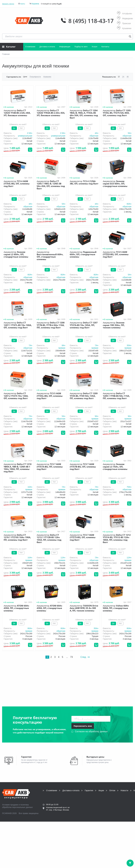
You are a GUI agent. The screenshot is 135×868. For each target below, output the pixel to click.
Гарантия (89, 790)
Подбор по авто (81, 47)
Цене (25, 77)
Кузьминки (124, 28)
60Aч (129, 204)
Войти (23, 4)
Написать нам (52, 824)
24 (123, 77)
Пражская (124, 23)
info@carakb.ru (59, 820)
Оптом (112, 790)
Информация (65, 47)
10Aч (30, 487)
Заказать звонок (8, 4)
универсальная (25, 136)
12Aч (63, 558)
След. (85, 657)
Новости (124, 790)
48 (128, 77)
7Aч (30, 345)
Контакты (105, 47)
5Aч (130, 133)
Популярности (35, 77)
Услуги (94, 47)
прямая (62, 348)
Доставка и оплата (47, 47)
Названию (47, 77)
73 (71, 657)
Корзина (35, 4)
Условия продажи (10, 805)
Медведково (125, 18)
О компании (30, 47)
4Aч (97, 133)
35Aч (129, 345)
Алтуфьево (124, 13)
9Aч (97, 416)
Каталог (9, 47)
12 (119, 77)
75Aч (129, 487)
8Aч (63, 345)
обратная (94, 136)
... (67, 657)
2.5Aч (30, 133)
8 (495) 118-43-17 (91, 21)
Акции (101, 790)
